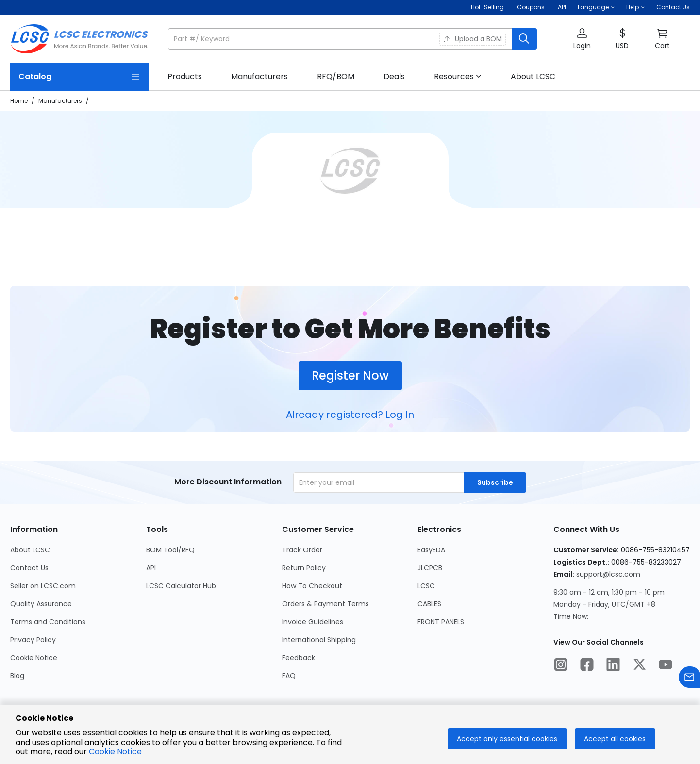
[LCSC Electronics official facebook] (587, 666)
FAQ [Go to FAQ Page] (289, 676)
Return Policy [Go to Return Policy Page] (304, 568)
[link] (185, 77)
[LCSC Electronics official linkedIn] (613, 666)
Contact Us (673, 7)
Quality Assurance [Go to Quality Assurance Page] (41, 604)
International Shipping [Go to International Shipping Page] (319, 640)
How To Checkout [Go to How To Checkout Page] (312, 586)
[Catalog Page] (79, 77)
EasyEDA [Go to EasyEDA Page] (431, 550)
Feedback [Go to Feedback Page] (299, 658)
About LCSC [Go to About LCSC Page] (30, 550)
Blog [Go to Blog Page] (17, 676)
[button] (596, 7)
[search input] (341, 39)
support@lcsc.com (608, 574)
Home (19, 101)
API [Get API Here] (562, 7)
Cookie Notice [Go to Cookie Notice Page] (34, 658)
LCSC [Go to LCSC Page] (426, 586)
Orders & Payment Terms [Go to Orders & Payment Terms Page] (325, 604)
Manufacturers (60, 101)
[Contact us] (689, 679)
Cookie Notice (115, 752)
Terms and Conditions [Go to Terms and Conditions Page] (48, 622)
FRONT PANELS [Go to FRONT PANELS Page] (441, 622)
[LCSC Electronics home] (79, 39)
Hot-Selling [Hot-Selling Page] (488, 7)
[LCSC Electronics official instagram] (561, 666)
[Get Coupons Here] (531, 7)
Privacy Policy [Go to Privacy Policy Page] (33, 640)
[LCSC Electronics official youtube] (666, 666)
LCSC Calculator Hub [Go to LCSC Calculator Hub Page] (181, 586)
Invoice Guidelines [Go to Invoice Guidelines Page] (313, 622)
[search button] (524, 39)
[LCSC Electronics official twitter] (639, 666)
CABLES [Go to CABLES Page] (429, 604)
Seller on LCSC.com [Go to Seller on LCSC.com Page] (43, 586)
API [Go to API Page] (151, 568)
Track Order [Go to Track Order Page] (302, 550)
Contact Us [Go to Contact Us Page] (29, 568)
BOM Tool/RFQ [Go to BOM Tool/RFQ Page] (170, 550)
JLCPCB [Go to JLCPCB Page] (430, 568)
